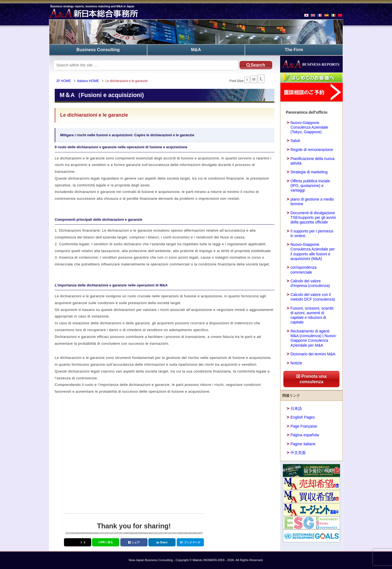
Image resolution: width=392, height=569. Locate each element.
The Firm (294, 50)
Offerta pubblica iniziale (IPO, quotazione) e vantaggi (310, 186)
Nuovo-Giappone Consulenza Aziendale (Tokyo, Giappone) (309, 127)
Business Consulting (98, 50)
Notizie (296, 363)
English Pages (303, 417)
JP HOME (64, 81)
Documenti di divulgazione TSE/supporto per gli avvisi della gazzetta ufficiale (313, 217)
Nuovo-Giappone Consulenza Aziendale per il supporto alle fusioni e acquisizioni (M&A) (313, 252)
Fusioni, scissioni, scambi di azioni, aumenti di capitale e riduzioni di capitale (312, 315)
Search (256, 65)
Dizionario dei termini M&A (313, 354)
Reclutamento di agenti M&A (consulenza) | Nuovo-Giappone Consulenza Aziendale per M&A (314, 338)
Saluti (295, 141)
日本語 (296, 408)
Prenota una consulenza (312, 379)
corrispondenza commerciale (304, 270)
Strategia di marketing (309, 172)
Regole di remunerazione (312, 150)
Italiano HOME (88, 81)
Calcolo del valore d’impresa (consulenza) (310, 283)
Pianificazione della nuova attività (313, 161)
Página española (305, 435)
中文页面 (298, 453)
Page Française (304, 426)
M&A (196, 50)
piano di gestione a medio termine (312, 202)
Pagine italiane (303, 444)
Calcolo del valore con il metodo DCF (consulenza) (313, 297)
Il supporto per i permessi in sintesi (312, 233)
